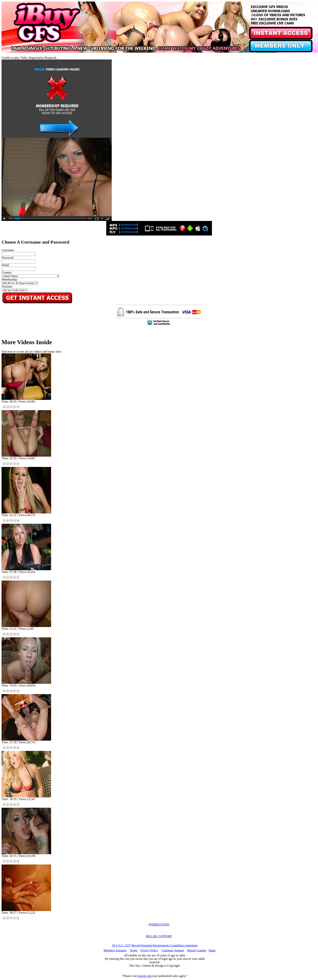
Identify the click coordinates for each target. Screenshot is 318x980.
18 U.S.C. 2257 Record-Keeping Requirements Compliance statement (155, 945)
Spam (212, 950)
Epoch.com (145, 976)
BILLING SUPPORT (159, 936)
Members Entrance (115, 950)
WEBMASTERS (159, 924)
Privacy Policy (149, 950)
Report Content (197, 950)
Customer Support (173, 950)
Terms (134, 950)
